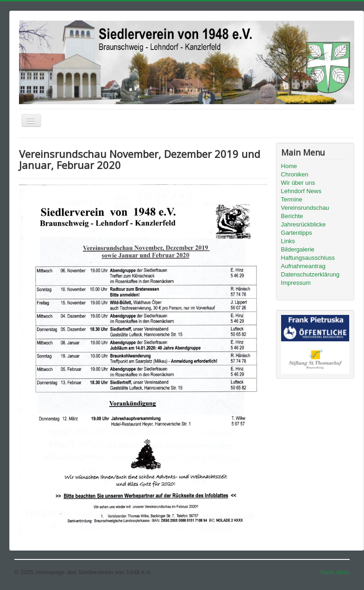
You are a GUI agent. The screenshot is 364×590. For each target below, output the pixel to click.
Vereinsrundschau (305, 208)
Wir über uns (298, 183)
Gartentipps (297, 233)
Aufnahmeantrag (303, 266)
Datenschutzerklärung (310, 274)
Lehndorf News (301, 191)
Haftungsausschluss (308, 258)
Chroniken (295, 174)
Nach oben (335, 572)
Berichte (292, 216)
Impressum (296, 283)
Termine (292, 199)
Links (288, 241)
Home (289, 166)
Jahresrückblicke (304, 224)
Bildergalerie (298, 249)
